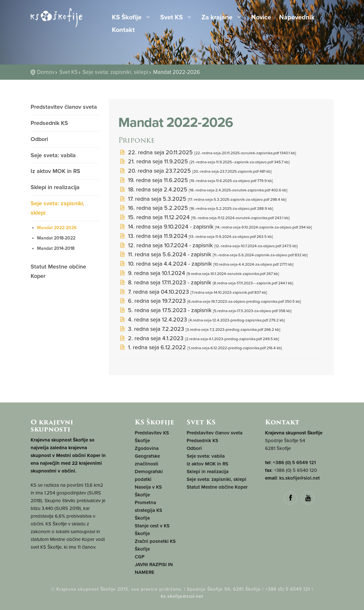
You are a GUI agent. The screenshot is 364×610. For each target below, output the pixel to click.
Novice (261, 18)
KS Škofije (132, 18)
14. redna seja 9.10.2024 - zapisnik (215, 227)
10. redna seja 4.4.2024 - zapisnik (206, 264)
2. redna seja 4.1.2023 (199, 338)
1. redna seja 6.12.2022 (200, 347)
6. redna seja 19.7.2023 (210, 301)
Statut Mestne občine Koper (58, 271)
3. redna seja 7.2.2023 (199, 329)
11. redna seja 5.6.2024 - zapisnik (213, 254)
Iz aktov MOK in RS (55, 171)
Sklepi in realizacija (55, 187)
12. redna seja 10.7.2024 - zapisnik (208, 245)
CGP (140, 557)
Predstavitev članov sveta (64, 107)
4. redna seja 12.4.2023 (202, 320)
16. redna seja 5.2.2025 (196, 208)
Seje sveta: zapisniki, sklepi (115, 72)
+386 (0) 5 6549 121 (294, 463)
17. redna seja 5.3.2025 (202, 199)
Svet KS (177, 18)
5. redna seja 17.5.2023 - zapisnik (205, 310)
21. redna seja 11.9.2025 (204, 161)
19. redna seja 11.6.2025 (196, 180)
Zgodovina (147, 448)
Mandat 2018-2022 (56, 238)
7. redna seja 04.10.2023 (193, 292)
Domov (46, 72)
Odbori (39, 139)
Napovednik (297, 18)
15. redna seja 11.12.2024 (204, 217)
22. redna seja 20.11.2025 (207, 152)
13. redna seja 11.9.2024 (196, 236)
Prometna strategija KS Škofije (148, 510)
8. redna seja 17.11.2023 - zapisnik (206, 282)
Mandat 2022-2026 (57, 228)
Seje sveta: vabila (53, 155)
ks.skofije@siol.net (300, 478)
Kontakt (123, 30)
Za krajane (222, 18)
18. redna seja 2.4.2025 (203, 189)
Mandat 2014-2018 (56, 248)
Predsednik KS (49, 123)
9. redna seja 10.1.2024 (199, 273)
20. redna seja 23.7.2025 (195, 171)
